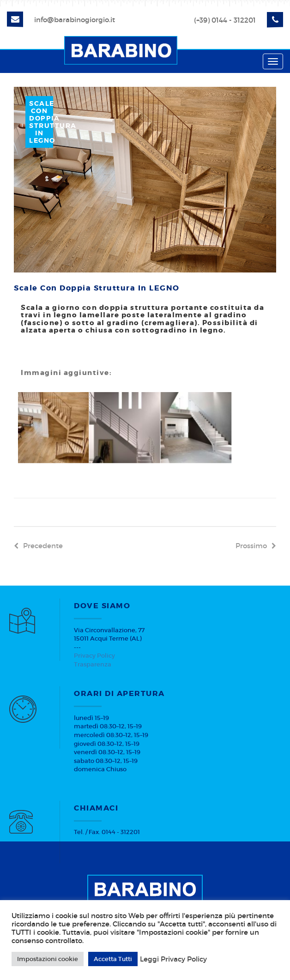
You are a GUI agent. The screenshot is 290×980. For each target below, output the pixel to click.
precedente (38, 546)
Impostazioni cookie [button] (48, 959)
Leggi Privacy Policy (173, 959)
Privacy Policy (94, 656)
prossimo (256, 546)
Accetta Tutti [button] (113, 959)
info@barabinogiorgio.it (75, 20)
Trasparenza (93, 664)
